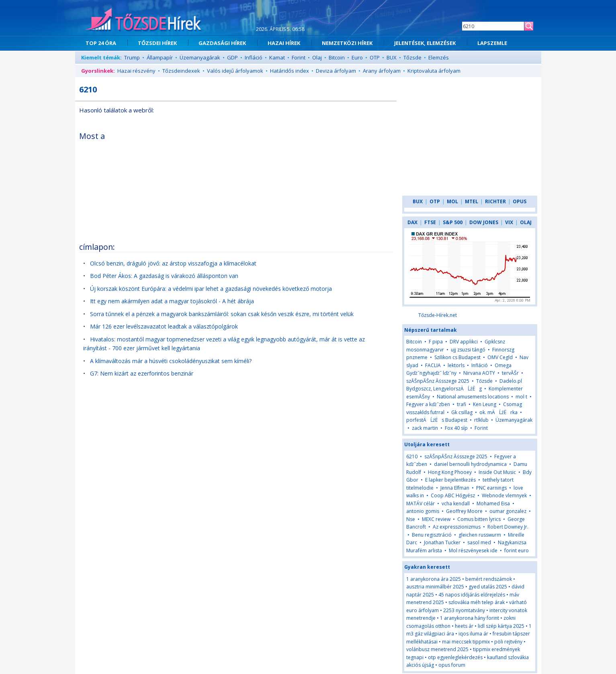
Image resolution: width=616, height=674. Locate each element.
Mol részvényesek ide (473, 550)
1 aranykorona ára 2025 (434, 579)
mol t (521, 397)
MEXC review (436, 519)
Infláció (254, 57)
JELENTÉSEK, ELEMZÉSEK (425, 43)
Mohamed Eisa (493, 503)
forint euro (517, 550)
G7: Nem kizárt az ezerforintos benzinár (142, 373)
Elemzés (439, 57)
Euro (357, 57)
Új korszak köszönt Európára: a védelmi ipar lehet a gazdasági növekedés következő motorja (211, 289)
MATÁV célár (421, 503)
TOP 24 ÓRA (101, 43)
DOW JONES (484, 222)
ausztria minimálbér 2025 (435, 587)
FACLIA (433, 365)
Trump (132, 57)
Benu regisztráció (432, 535)
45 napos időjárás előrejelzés (472, 595)
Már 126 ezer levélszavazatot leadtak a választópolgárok (164, 326)
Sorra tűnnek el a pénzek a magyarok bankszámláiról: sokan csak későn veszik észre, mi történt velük (222, 314)
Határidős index (290, 71)
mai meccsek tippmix (466, 642)
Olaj (317, 57)
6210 (412, 456)
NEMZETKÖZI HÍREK (347, 43)
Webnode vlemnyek (504, 495)
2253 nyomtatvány (464, 610)
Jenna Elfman (455, 488)
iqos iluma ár (473, 634)
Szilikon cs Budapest (457, 357)
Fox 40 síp (456, 428)
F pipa (436, 342)
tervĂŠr (510, 373)
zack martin (425, 428)
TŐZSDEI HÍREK (157, 43)
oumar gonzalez (508, 511)
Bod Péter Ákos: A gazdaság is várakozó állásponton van (164, 276)
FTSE (430, 222)
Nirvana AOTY (479, 373)
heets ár (464, 626)
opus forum (452, 665)
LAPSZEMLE (492, 43)
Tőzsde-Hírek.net (438, 315)
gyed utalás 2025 (488, 587)
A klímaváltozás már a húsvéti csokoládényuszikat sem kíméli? (171, 361)
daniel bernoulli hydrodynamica (470, 464)
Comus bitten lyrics (479, 519)
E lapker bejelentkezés (450, 480)
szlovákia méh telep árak (477, 602)
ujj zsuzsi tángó (468, 350)
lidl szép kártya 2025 (501, 626)
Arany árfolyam (382, 71)
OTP (375, 57)
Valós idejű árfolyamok (235, 71)
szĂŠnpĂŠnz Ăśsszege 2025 (438, 381)
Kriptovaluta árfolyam (434, 71)
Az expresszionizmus (457, 527)
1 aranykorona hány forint (470, 618)
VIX (509, 222)
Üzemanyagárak (200, 57)
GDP (232, 57)
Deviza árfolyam (336, 71)
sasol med (479, 542)
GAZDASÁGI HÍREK (222, 43)
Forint (299, 57)
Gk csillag (462, 412)
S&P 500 (453, 222)
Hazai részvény (136, 71)
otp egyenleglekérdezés (455, 657)
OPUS (520, 201)
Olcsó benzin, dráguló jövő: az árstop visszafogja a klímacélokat (173, 263)
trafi (461, 404)
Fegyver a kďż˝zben (428, 404)
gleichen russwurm (480, 535)
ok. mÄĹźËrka (498, 412)
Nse (411, 519)
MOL (452, 201)
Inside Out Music (497, 472)
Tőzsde (412, 57)
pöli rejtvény (508, 642)
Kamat (277, 57)
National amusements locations (473, 397)
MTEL (472, 201)
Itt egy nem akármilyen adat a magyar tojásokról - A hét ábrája (172, 301)
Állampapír (160, 57)
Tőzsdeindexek (181, 71)
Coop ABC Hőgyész (453, 495)
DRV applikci (464, 342)
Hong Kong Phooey (450, 472)
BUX (392, 57)
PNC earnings (491, 488)
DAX (412, 222)
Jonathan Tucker (442, 542)
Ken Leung (485, 404)
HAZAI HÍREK (284, 43)
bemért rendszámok (489, 579)
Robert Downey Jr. (508, 527)
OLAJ (526, 222)
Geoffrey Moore (464, 511)
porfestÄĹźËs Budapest (437, 420)
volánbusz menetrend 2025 (437, 649)
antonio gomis (423, 511)
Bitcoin (337, 57)
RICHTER (495, 201)
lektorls (456, 365)
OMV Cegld (500, 357)
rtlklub (481, 420)
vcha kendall (456, 503)
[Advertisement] (323, 182)
